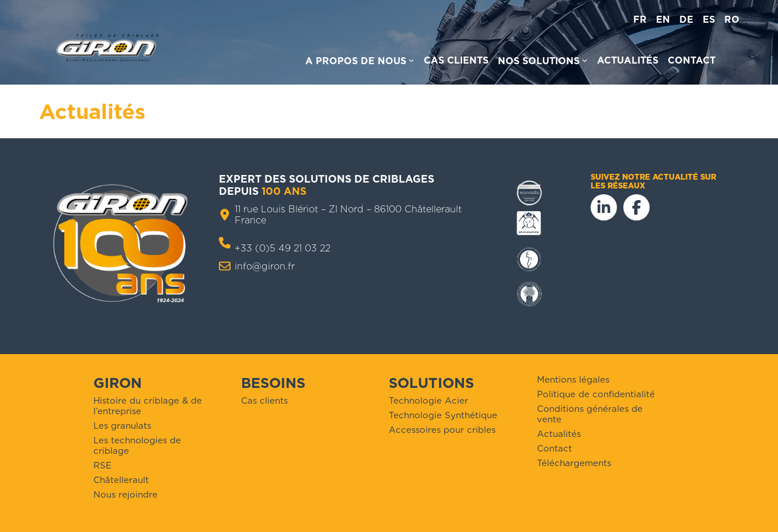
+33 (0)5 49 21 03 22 (282, 248)
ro (732, 20)
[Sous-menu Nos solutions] (543, 63)
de (686, 20)
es (709, 20)
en (663, 20)
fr (640, 20)
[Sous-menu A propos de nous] (360, 63)
